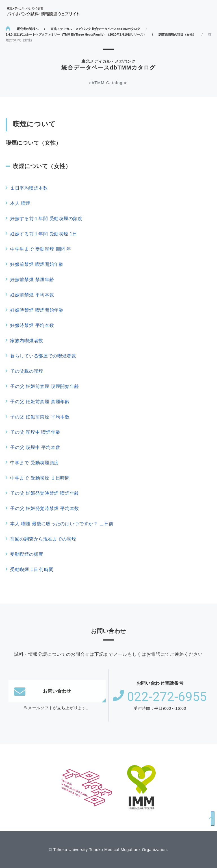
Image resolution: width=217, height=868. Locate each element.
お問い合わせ (43, 691)
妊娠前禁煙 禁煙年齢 (32, 280)
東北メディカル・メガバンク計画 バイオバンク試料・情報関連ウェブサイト (43, 11)
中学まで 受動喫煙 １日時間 (40, 478)
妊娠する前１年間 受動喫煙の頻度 (46, 219)
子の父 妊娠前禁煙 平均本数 (40, 417)
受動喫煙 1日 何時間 (32, 569)
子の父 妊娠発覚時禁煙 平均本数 (45, 508)
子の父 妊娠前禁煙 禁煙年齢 (40, 402)
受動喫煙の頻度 (27, 554)
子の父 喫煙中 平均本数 (35, 447)
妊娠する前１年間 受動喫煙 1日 (44, 234)
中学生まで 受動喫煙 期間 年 (41, 249)
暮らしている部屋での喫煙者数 (43, 356)
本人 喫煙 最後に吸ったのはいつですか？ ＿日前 (62, 524)
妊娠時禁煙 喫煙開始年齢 (37, 310)
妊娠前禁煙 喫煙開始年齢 (37, 264)
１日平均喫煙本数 (29, 188)
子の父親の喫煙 (27, 371)
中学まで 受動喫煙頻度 (34, 463)
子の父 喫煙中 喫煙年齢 (35, 432)
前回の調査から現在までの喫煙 (43, 539)
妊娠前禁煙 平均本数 (32, 295)
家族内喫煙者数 (27, 341)
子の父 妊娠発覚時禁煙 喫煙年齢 (45, 493)
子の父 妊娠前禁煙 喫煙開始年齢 (45, 386)
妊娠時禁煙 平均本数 (32, 325)
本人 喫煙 (20, 203)
